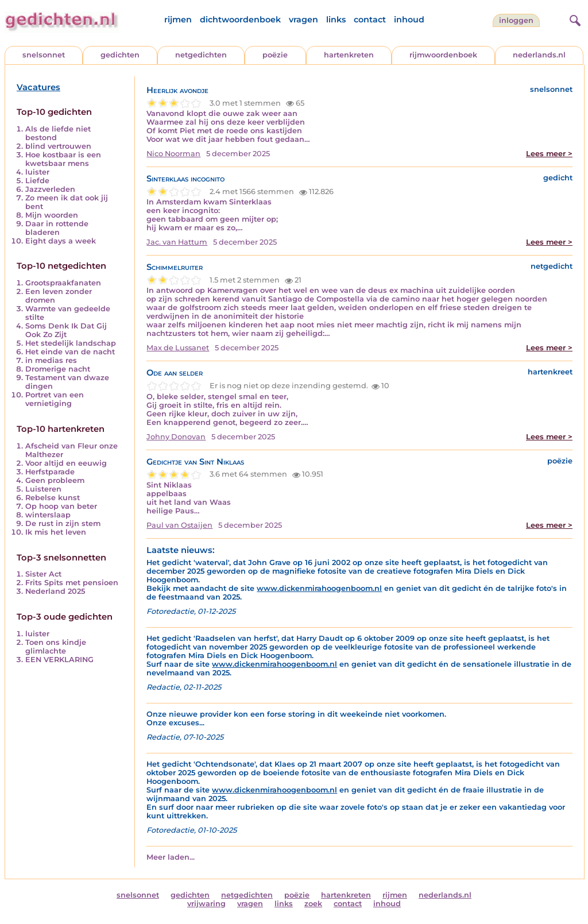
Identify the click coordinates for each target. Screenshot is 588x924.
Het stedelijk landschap (71, 343)
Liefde (37, 181)
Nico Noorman (173, 154)
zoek (313, 904)
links (336, 20)
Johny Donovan (176, 437)
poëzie (275, 55)
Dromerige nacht (58, 369)
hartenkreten (349, 55)
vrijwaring (206, 904)
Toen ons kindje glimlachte (56, 647)
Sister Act (43, 574)
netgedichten (201, 55)
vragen (303, 20)
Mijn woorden (52, 215)
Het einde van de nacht (70, 352)
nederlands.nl (539, 55)
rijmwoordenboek (443, 55)
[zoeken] (574, 19)
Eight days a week (61, 241)
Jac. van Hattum (177, 242)
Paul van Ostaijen (179, 525)
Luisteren (43, 489)
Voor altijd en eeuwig (66, 463)
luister (37, 172)
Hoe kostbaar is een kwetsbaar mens (63, 159)
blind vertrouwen (58, 146)
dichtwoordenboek (240, 20)
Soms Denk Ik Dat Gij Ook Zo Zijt (66, 330)
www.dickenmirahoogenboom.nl (319, 588)
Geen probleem (55, 480)
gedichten (120, 55)
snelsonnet (44, 55)
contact (370, 20)
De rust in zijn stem (63, 523)
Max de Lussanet (178, 348)
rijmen (178, 20)
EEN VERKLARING (59, 660)
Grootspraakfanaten (63, 283)
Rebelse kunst (53, 498)
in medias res (51, 360)
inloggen (516, 20)
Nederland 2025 (55, 591)
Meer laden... (171, 857)
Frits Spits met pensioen (72, 583)
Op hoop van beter (61, 506)
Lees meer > (549, 154)
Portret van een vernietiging (55, 399)
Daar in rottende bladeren (57, 228)
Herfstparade (50, 472)
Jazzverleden (50, 189)
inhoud (409, 20)
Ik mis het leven (56, 532)
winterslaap (48, 515)
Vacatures (38, 87)
